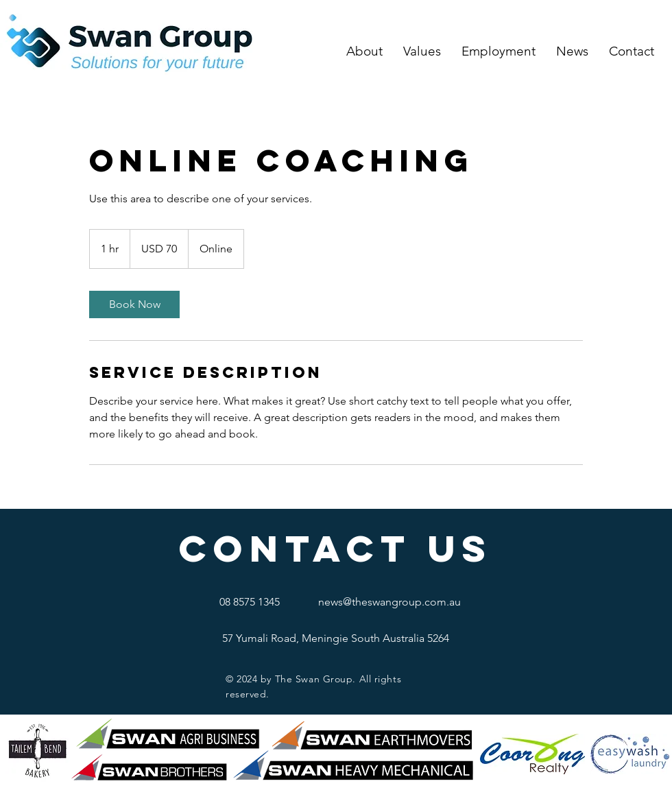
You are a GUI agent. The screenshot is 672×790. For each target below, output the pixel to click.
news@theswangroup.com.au (389, 602)
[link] (134, 304)
